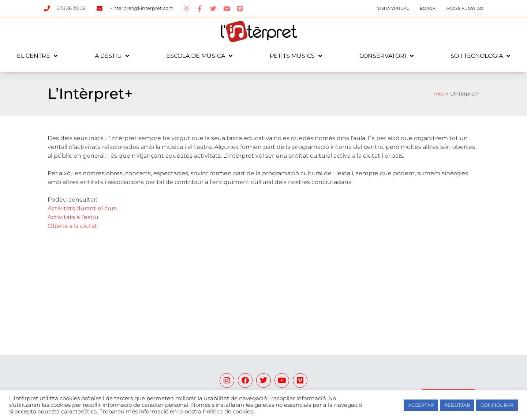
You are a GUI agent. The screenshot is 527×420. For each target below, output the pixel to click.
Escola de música (199, 56)
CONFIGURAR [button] (497, 405)
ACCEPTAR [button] (421, 405)
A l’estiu (112, 56)
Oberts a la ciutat (72, 226)
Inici (439, 94)
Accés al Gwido (465, 8)
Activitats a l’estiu (73, 217)
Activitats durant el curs (82, 208)
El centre (37, 56)
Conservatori (386, 56)
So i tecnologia (480, 56)
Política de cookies (228, 412)
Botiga (428, 8)
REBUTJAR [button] (457, 405)
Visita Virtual (393, 8)
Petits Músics (296, 56)
